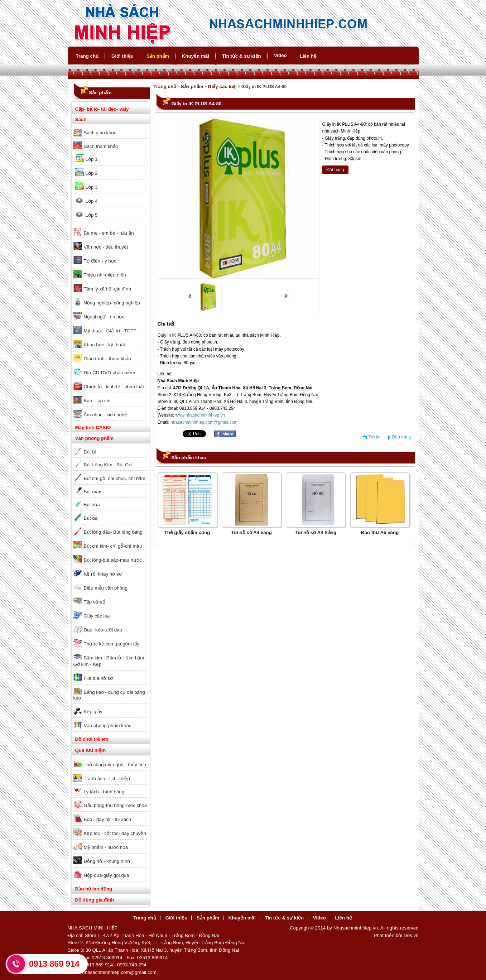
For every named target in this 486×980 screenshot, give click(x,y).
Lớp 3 (92, 187)
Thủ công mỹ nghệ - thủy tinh (115, 765)
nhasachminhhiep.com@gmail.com (204, 422)
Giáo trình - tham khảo (107, 359)
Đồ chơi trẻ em (92, 739)
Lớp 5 (92, 215)
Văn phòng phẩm (95, 438)
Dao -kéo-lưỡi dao (103, 630)
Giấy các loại (97, 616)
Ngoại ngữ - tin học (104, 317)
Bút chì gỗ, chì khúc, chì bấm (115, 478)
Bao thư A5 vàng (380, 532)
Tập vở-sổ (95, 602)
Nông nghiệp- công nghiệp (112, 303)
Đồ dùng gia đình (95, 900)
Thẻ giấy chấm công (187, 532)
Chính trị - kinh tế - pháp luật (114, 387)
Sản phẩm (158, 56)
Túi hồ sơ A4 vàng (251, 532)
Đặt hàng (335, 170)
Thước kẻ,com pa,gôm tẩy (112, 644)
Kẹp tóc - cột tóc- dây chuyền (115, 833)
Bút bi (90, 452)
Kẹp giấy (93, 712)
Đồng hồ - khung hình (107, 861)
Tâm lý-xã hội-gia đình (107, 289)
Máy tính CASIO (93, 427)
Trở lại (375, 437)
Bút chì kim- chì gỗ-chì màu (113, 546)
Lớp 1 (92, 159)
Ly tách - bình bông (104, 792)
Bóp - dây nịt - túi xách (108, 819)
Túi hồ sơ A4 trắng (316, 532)
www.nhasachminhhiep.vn (200, 415)
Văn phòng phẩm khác (108, 726)
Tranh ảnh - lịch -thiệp (107, 779)
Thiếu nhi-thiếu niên (105, 275)
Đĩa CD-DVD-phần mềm (110, 373)
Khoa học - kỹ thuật (104, 345)
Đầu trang (401, 437)
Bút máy (93, 492)
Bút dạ (91, 518)
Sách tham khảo (101, 146)
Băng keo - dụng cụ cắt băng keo (109, 695)
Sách (81, 119)
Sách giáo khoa (100, 133)
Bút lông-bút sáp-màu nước (113, 560)
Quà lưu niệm (91, 750)
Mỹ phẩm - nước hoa (106, 847)
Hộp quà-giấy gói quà (107, 875)
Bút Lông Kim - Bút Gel (108, 465)
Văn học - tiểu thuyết (106, 247)
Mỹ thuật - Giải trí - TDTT (110, 331)
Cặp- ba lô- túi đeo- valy (102, 109)
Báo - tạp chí (97, 401)
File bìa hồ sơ (98, 678)
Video (280, 55)
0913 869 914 (54, 964)
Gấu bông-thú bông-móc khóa (116, 805)
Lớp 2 (92, 173)
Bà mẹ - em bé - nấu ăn (109, 233)
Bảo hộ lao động (94, 889)
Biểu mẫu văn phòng (106, 588)
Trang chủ (87, 56)
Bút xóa (92, 505)
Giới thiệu (122, 56)
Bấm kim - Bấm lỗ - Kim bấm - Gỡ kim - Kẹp (110, 661)
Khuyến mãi (196, 56)
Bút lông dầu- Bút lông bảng (113, 532)
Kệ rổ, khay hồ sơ (103, 574)
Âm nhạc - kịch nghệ (106, 415)
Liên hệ (308, 56)
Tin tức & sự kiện (242, 56)
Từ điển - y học (100, 261)
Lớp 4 (92, 201)
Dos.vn (411, 935)
